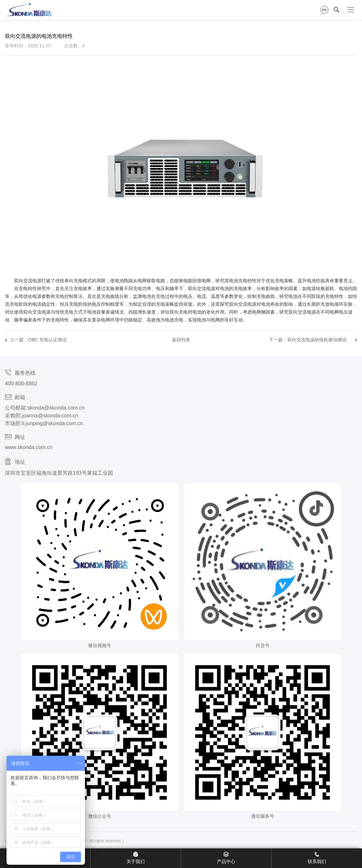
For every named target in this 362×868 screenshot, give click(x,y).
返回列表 (181, 340)
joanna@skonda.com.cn (50, 416)
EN (324, 10)
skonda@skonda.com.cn (56, 408)
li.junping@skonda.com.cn (52, 423)
